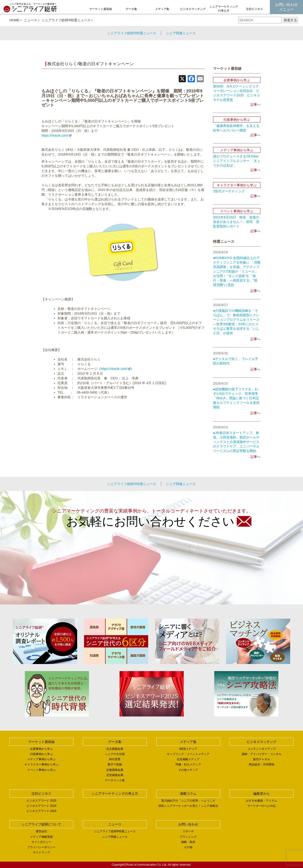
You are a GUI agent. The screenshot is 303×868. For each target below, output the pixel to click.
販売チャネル (262, 759)
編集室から (262, 794)
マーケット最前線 (101, 9)
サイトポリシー (41, 842)
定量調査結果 (115, 770)
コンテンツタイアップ (262, 749)
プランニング (188, 837)
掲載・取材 (188, 842)
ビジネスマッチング (193, 9)
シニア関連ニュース (181, 33)
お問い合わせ (188, 824)
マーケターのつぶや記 (262, 806)
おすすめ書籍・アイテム (262, 801)
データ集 (131, 9)
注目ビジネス (254, 9)
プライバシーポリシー (41, 847)
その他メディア (188, 770)
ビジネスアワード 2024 (41, 806)
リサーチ (188, 831)
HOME (14, 20)
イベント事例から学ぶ (41, 770)
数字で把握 (115, 764)
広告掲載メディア (188, 759)
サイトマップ (41, 852)
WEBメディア (188, 749)
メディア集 (162, 9)
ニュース (31, 20)
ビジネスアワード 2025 (41, 801)
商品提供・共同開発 (262, 764)
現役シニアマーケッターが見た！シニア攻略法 (188, 806)
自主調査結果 (115, 749)
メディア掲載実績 (41, 837)
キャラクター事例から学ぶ (41, 764)
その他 (188, 847)
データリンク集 (115, 780)
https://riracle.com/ (55, 135)
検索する (290, 20)
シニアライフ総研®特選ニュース (66, 20)
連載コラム (188, 794)
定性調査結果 (115, 775)
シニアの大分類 (115, 754)
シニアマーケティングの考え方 (224, 9)
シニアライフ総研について (41, 824)
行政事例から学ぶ (41, 754)
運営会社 (41, 831)
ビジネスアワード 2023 (41, 811)
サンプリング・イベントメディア (188, 754)
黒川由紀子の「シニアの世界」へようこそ (188, 801)
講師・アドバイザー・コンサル (262, 754)
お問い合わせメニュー (286, 7)
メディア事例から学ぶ (41, 759)
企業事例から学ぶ (41, 749)
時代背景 (115, 759)
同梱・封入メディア (188, 764)
